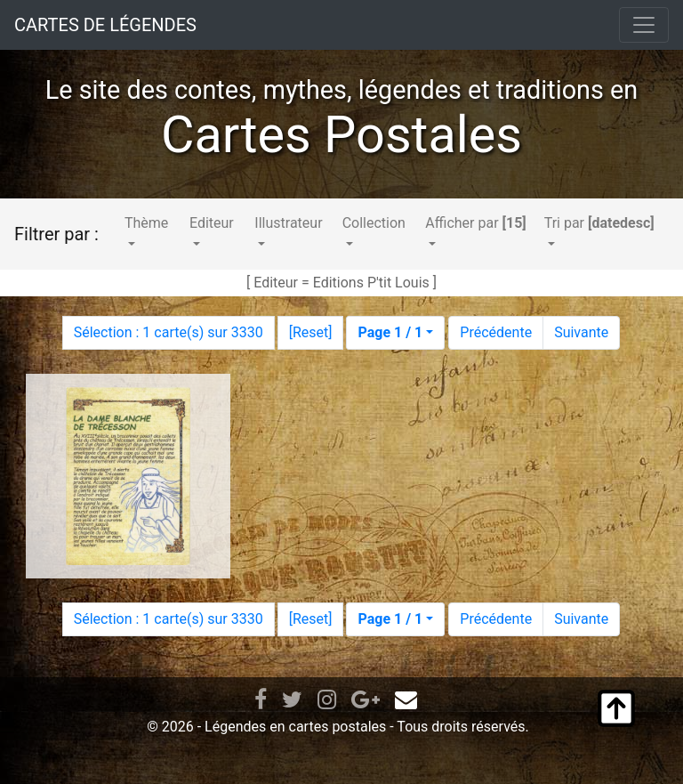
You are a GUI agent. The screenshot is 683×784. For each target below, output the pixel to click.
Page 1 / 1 (390, 332)
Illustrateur (288, 223)
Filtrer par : (56, 234)
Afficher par (475, 223)
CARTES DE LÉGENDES (105, 25)
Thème (146, 223)
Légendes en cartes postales (295, 727)
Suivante (581, 332)
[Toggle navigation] (644, 25)
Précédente (496, 332)
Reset (310, 332)
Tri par (599, 223)
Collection (374, 223)
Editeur (212, 223)
